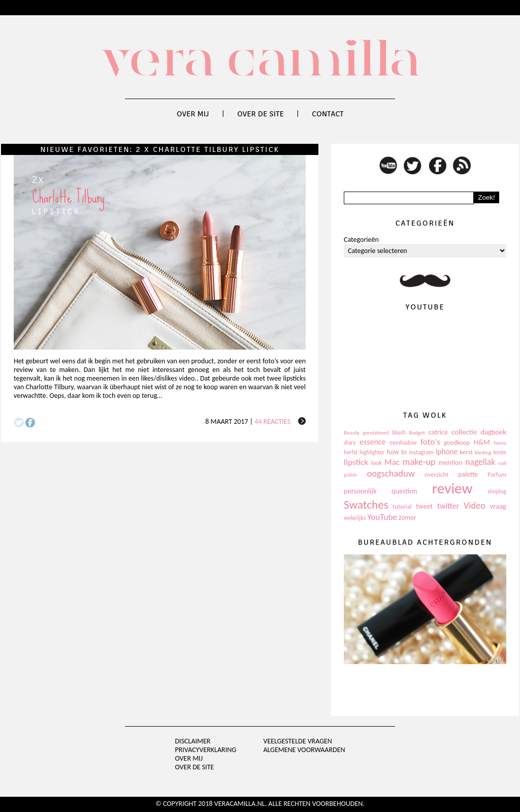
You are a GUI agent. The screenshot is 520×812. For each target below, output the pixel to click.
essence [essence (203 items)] (373, 442)
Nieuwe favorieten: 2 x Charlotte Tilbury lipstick (160, 149)
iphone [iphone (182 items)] (447, 452)
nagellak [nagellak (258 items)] (480, 462)
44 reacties (272, 421)
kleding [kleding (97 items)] (483, 452)
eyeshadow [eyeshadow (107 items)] (403, 443)
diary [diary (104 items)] (350, 443)
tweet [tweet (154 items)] (424, 506)
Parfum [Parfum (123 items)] (497, 474)
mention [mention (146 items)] (450, 463)
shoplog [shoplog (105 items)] (497, 491)
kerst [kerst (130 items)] (466, 452)
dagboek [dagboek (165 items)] (493, 432)
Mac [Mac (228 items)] (392, 462)
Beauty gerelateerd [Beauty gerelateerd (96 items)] (366, 433)
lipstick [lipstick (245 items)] (356, 462)
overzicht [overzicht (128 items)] (437, 474)
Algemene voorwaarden (304, 750)
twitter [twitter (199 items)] (448, 506)
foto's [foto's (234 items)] (430, 442)
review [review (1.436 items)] (452, 488)
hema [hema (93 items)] (500, 443)
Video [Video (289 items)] (475, 506)
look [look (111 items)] (377, 463)
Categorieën (361, 240)
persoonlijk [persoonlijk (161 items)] (360, 491)
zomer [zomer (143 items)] (408, 518)
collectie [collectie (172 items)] (464, 432)
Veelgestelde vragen (297, 741)
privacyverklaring (206, 750)
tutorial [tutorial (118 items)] (402, 506)
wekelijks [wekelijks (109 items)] (355, 518)
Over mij (193, 114)
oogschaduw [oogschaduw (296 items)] (391, 473)
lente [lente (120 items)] (500, 452)
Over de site (261, 114)
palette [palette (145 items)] (468, 474)
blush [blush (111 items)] (399, 432)
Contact (328, 114)
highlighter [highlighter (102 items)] (372, 452)
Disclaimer (193, 741)
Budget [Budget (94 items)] (417, 433)
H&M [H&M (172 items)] (482, 442)
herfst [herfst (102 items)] (351, 452)
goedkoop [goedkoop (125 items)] (457, 442)
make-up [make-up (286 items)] (419, 462)
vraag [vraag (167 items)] (498, 506)
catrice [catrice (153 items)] (438, 432)
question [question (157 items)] (404, 491)
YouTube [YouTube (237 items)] (382, 517)
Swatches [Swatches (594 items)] (366, 505)
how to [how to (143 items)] (397, 452)
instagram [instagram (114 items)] (421, 452)
